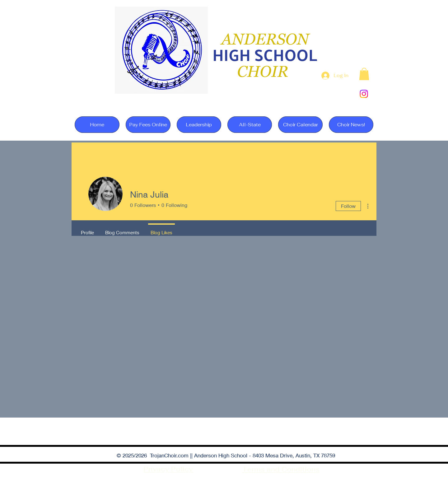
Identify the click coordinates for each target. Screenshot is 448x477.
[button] (364, 74)
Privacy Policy (168, 469)
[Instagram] (364, 94)
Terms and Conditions (281, 469)
